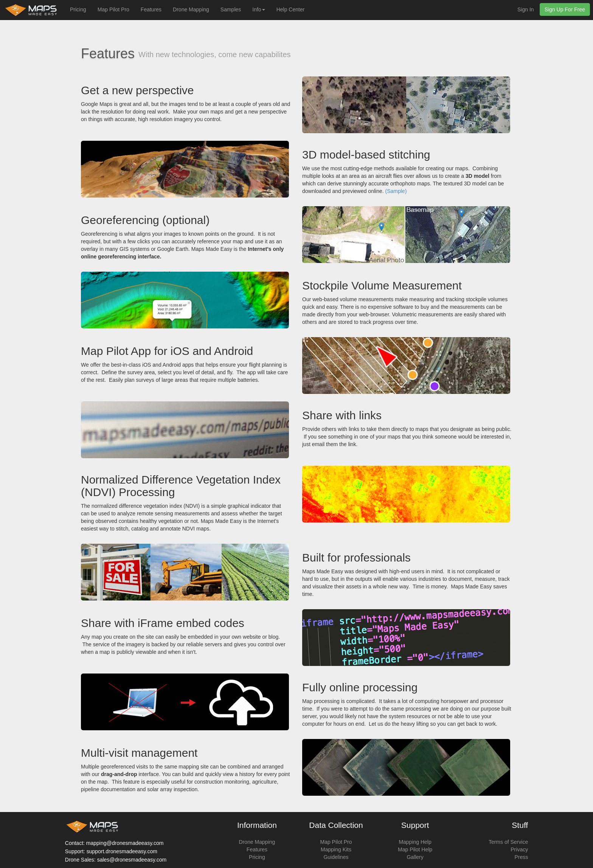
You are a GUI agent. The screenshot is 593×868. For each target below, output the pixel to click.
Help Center (291, 9)
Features (151, 9)
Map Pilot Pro (113, 9)
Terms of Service (508, 842)
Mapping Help (415, 842)
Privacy (519, 849)
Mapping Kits (336, 849)
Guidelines (336, 857)
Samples (231, 9)
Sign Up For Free (565, 9)
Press (521, 857)
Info (258, 9)
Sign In (526, 9)
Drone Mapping (191, 9)
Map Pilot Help (415, 849)
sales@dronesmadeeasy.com (132, 860)
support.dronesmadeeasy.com (122, 851)
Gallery (415, 857)
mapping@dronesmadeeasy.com (125, 843)
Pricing (78, 9)
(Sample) (396, 191)
